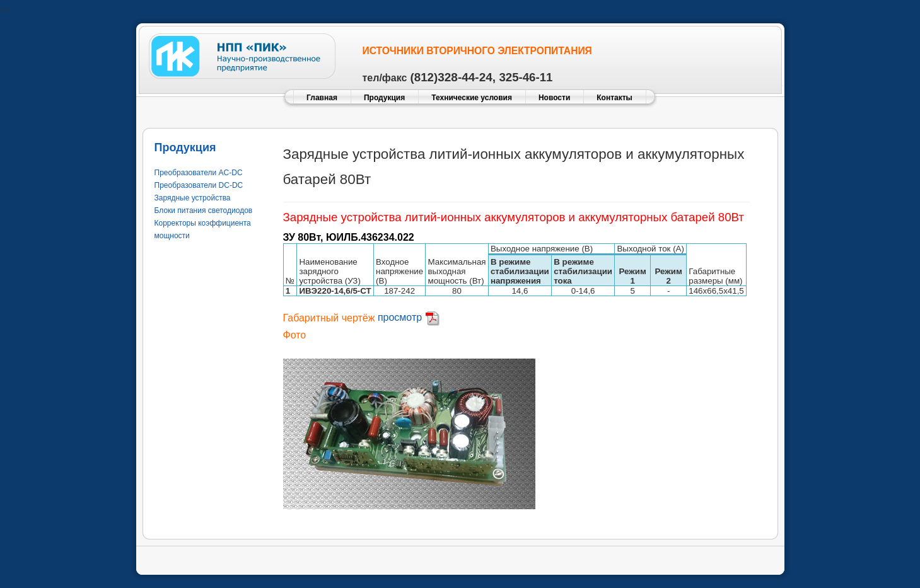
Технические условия (472, 98)
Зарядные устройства (193, 198)
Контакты (614, 98)
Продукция (384, 98)
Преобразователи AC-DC (199, 173)
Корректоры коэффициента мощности (203, 229)
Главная (322, 98)
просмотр (409, 317)
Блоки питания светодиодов (204, 210)
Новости (554, 98)
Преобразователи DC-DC (199, 185)
